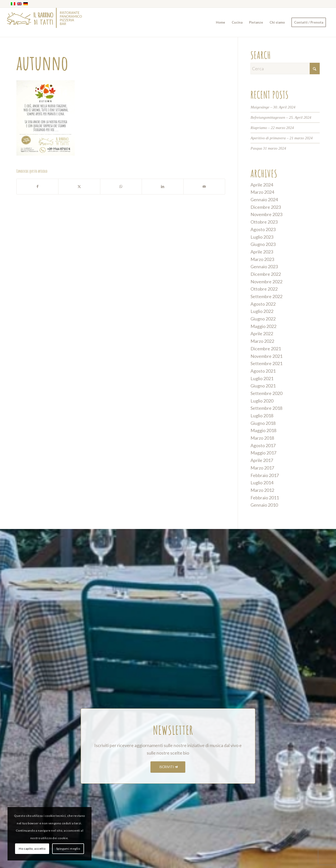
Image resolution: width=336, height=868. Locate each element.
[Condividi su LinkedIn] (163, 187)
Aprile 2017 (262, 460)
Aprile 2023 (262, 252)
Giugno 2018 (263, 423)
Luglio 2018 (262, 416)
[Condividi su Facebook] (37, 187)
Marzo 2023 (262, 259)
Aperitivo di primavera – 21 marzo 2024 (281, 138)
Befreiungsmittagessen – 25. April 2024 (281, 117)
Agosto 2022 (263, 304)
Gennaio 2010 (264, 505)
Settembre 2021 (266, 363)
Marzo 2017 (262, 468)
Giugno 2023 (263, 244)
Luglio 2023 (262, 237)
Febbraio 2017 (265, 475)
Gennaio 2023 (264, 266)
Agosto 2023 (263, 229)
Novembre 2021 (266, 356)
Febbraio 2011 (265, 498)
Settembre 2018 (266, 408)
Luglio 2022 (262, 311)
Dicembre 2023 (266, 207)
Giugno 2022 (263, 319)
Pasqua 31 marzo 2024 (268, 148)
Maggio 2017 (263, 453)
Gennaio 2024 (264, 199)
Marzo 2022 (262, 341)
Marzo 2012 (262, 490)
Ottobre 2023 (264, 222)
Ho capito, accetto (32, 849)
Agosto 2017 (263, 445)
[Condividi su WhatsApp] (121, 187)
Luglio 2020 (262, 401)
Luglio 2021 (262, 378)
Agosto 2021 (263, 371)
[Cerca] (285, 69)
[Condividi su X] (79, 187)
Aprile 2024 (262, 185)
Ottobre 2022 (264, 289)
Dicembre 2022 (266, 274)
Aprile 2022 (262, 333)
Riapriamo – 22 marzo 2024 (272, 128)
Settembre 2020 (266, 393)
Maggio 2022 (263, 326)
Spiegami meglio (68, 849)
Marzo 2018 (262, 438)
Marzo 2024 (262, 192)
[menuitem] (221, 22)
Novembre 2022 (266, 282)
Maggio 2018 (263, 430)
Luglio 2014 (262, 483)
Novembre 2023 (266, 214)
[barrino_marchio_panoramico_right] (44, 22)
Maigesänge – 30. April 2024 (273, 107)
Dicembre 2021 (266, 349)
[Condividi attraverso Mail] (204, 187)
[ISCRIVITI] (168, 767)
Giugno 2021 (263, 386)
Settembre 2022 (266, 296)
